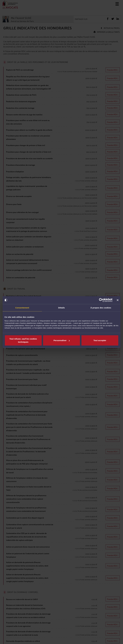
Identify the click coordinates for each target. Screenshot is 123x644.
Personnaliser (62, 340)
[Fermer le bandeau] (118, 300)
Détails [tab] (62, 308)
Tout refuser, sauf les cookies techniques (23, 340)
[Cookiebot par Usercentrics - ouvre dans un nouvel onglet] (101, 300)
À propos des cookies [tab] (101, 308)
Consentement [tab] (22, 308)
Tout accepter (100, 340)
